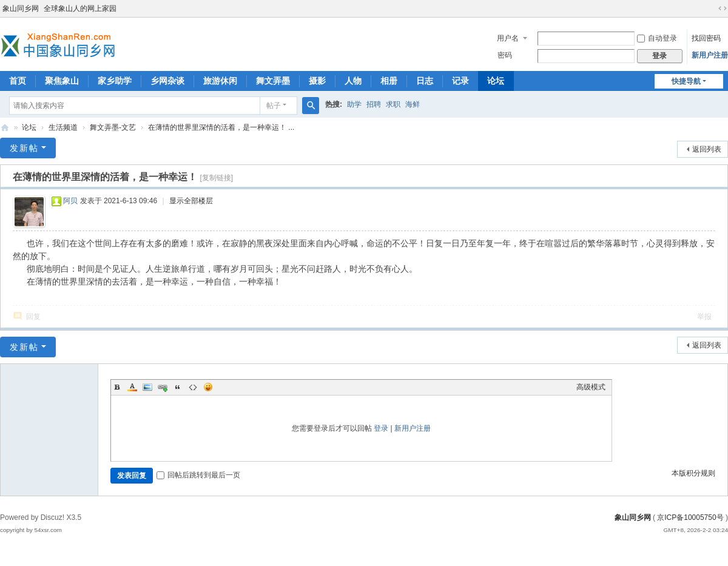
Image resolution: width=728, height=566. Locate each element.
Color (132, 387)
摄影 (317, 81)
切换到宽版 (723, 8)
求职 (393, 104)
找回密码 (706, 38)
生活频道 (63, 127)
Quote (178, 387)
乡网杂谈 (167, 81)
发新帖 (24, 148)
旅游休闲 (220, 81)
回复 (33, 317)
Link (163, 387)
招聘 (374, 104)
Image (147, 387)
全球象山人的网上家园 (80, 8)
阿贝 (70, 201)
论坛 (496, 81)
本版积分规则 (693, 473)
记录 (460, 81)
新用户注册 (710, 55)
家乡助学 (115, 81)
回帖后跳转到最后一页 (198, 475)
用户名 (508, 38)
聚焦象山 (62, 81)
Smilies (208, 387)
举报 (704, 317)
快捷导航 (686, 81)
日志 (425, 81)
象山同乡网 (21, 8)
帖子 (274, 106)
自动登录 (657, 38)
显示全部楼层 (191, 201)
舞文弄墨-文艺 (113, 127)
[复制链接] (216, 178)
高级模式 (591, 387)
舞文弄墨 (273, 81)
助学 (354, 104)
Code (193, 387)
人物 (353, 81)
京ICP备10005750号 (690, 517)
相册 (389, 81)
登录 (381, 428)
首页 (18, 81)
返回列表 (707, 149)
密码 (505, 55)
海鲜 (413, 104)
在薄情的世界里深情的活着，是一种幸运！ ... (221, 127)
